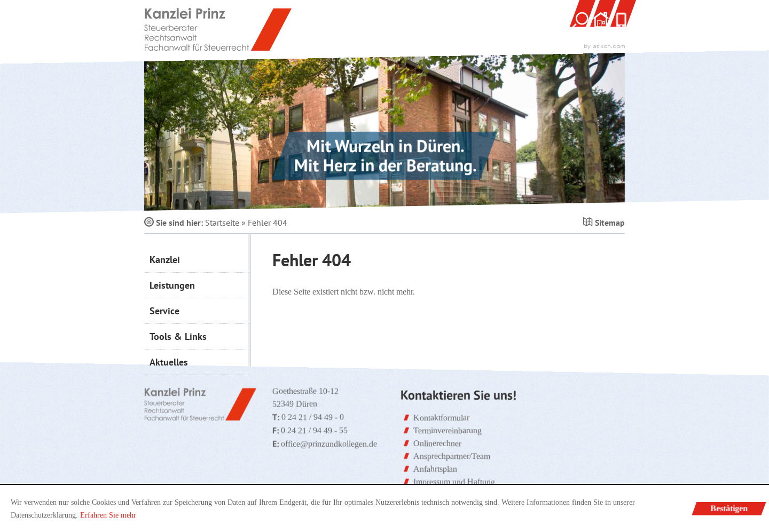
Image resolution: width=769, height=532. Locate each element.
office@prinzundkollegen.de (329, 444)
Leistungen (172, 285)
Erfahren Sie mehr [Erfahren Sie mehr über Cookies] (108, 515)
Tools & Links (178, 336)
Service (164, 311)
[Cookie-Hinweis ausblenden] (729, 509)
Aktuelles (169, 362)
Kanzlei (165, 260)
